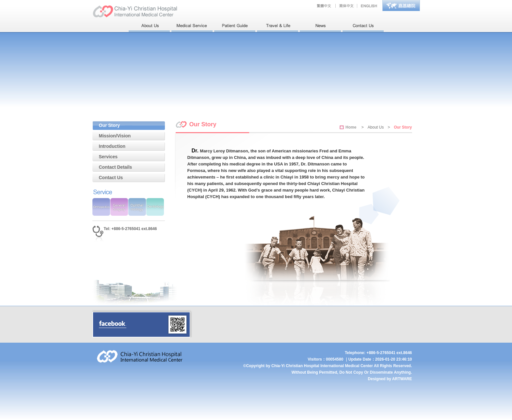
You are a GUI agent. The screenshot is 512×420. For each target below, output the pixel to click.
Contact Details (116, 167)
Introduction (112, 146)
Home (351, 127)
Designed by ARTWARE (390, 379)
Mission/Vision (115, 136)
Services (108, 157)
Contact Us (111, 178)
